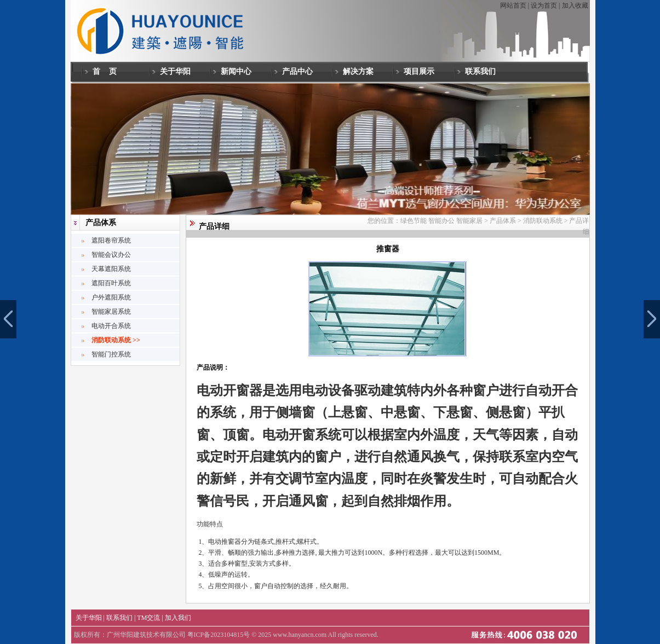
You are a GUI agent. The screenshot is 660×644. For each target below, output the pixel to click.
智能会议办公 (111, 255)
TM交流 (148, 618)
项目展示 (419, 71)
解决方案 (358, 71)
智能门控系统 (111, 354)
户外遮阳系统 (111, 297)
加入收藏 (575, 5)
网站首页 (513, 5)
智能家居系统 (111, 312)
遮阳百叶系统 (111, 283)
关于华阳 (175, 71)
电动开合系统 (111, 326)
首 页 (105, 71)
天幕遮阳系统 (111, 269)
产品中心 (297, 71)
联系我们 (480, 71)
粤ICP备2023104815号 (219, 635)
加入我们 (178, 618)
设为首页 (544, 5)
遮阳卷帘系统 (111, 240)
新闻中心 (236, 71)
